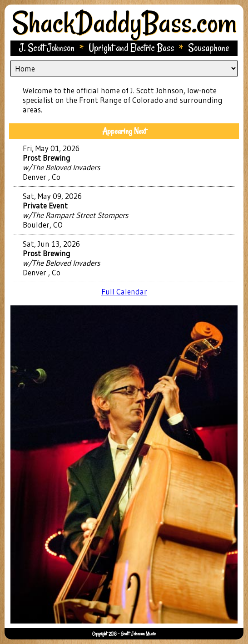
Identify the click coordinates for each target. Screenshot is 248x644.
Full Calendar (124, 292)
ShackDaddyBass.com (124, 22)
